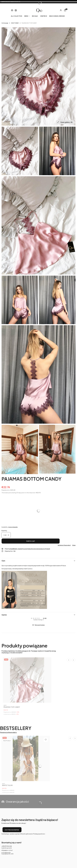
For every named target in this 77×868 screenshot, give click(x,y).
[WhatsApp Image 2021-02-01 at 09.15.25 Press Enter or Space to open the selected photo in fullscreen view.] (57, 300)
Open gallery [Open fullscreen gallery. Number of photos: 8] (65, 122)
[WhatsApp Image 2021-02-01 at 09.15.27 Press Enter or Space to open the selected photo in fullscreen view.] (38, 374)
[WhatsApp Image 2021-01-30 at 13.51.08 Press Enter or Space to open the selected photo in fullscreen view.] (38, 225)
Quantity (4, 531)
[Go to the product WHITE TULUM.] (26, 758)
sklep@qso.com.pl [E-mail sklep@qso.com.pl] (7, 850)
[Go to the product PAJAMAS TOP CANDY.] (27, 680)
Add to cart (31, 541)
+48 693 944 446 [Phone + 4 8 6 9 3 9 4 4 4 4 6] (7, 846)
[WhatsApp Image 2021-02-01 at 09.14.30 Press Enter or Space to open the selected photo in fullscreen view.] (20, 300)
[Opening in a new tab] (12, 10)
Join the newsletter (12, 830)
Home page (5, 23)
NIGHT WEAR (15, 23)
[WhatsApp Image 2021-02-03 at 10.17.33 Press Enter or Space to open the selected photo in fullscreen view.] (20, 449)
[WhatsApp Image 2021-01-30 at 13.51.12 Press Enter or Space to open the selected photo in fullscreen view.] (38, 77)
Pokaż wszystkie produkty (8, 732)
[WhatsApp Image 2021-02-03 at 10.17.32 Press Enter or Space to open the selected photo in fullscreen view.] (57, 449)
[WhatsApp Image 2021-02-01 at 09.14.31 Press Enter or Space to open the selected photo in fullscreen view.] (57, 151)
